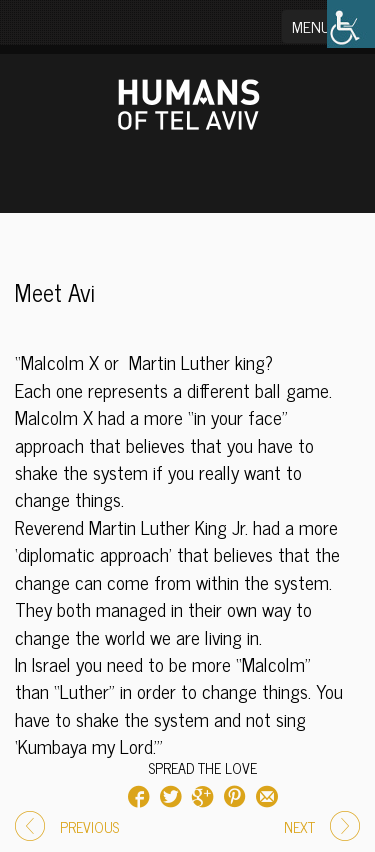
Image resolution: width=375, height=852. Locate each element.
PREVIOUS (67, 827)
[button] (323, 26)
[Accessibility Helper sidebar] (351, 24)
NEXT (322, 827)
